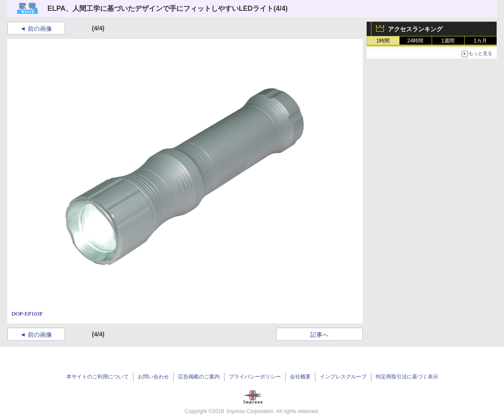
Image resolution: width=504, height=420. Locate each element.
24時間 (415, 41)
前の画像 (40, 29)
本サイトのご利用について (98, 377)
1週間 (448, 41)
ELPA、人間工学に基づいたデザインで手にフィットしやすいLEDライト (161, 8)
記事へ (319, 335)
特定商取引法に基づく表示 (407, 377)
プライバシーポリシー (255, 377)
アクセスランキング (415, 29)
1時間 (383, 41)
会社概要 (300, 377)
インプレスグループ (343, 377)
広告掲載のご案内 (199, 377)
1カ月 (480, 41)
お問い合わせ (153, 377)
